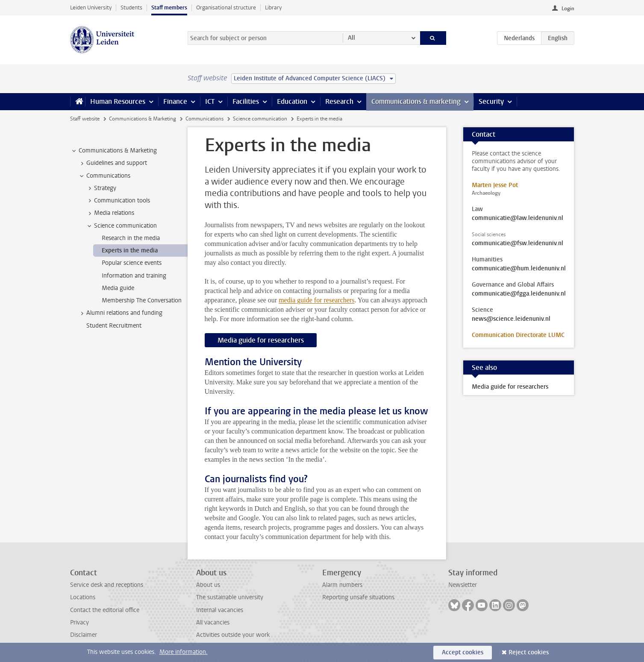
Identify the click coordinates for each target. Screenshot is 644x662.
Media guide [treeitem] (118, 288)
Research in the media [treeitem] (131, 238)
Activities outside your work (233, 635)
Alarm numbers (342, 585)
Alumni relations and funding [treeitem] (120, 313)
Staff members (169, 7)
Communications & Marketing (143, 119)
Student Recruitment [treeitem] (114, 326)
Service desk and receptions (107, 585)
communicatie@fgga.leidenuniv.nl (519, 294)
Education (292, 101)
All (351, 38)
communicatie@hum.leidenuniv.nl (519, 269)
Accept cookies (463, 652)
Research (339, 101)
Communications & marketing (416, 101)
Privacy (79, 622)
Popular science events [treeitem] (132, 263)
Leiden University (91, 7)
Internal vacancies (220, 610)
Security (491, 101)
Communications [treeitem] (104, 176)
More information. (184, 652)
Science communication (260, 119)
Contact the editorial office (105, 610)
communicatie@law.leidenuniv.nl (518, 218)
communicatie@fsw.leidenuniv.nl (518, 243)
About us (208, 585)
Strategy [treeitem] (101, 188)
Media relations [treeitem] (110, 213)
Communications (204, 119)
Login (568, 9)
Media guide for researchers (261, 340)
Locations (83, 597)
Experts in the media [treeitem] (130, 250)
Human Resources (118, 101)
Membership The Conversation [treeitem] (142, 300)
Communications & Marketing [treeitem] (114, 151)
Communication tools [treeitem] (118, 201)
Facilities (246, 101)
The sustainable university (230, 597)
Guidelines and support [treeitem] (113, 163)
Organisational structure (226, 7)
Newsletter (463, 585)
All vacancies (213, 622)
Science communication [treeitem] (121, 226)
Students (131, 7)
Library (273, 7)
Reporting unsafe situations (358, 597)
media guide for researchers (316, 300)
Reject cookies (529, 652)
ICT (210, 101)
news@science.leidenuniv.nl (511, 319)
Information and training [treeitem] (134, 276)
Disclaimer (84, 635)
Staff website (85, 119)
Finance (175, 101)
